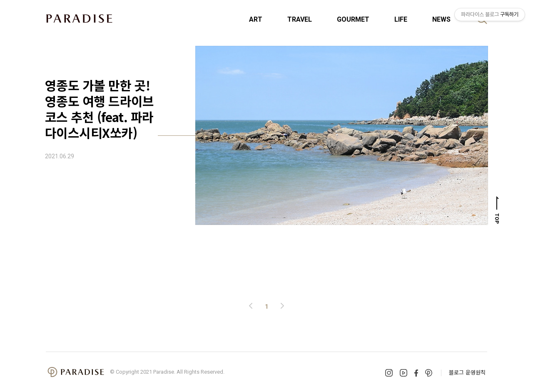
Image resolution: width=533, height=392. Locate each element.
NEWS (441, 19)
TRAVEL (300, 19)
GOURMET (353, 19)
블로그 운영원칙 (467, 372)
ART (256, 19)
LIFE (401, 19)
